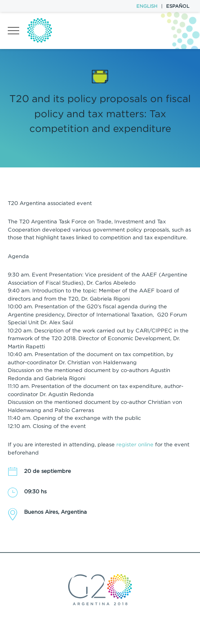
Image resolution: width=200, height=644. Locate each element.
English (147, 6)
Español (178, 6)
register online (135, 445)
